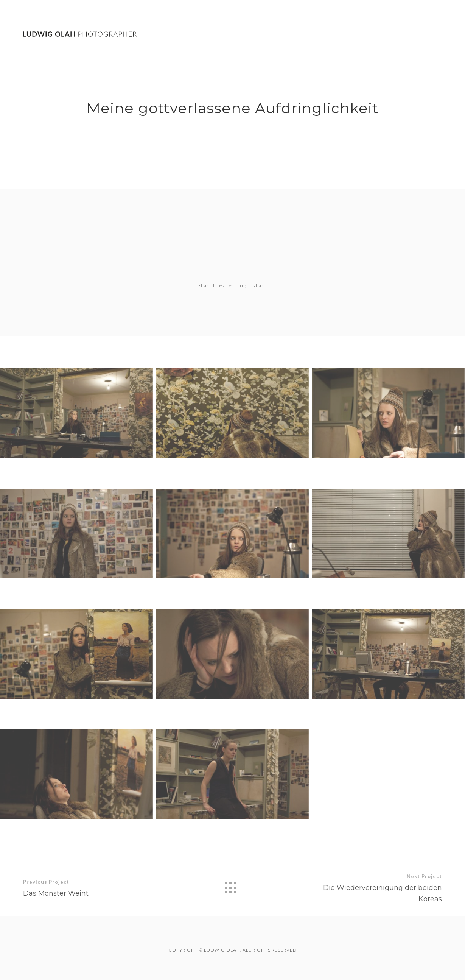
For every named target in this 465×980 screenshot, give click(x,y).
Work (355, 34)
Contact (428, 35)
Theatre (389, 35)
